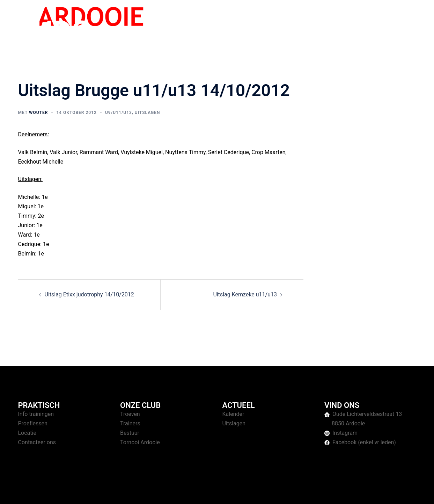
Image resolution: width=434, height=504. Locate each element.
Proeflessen (33, 423)
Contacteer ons (37, 442)
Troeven (130, 414)
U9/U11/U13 (119, 113)
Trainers (130, 423)
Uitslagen (148, 113)
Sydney (153, 492)
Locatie (27, 433)
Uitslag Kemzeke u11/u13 (245, 294)
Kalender (233, 414)
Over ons (374, 24)
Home (284, 24)
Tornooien (344, 24)
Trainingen (312, 24)
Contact (402, 24)
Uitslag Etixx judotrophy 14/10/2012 (89, 294)
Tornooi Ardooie (140, 442)
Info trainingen (36, 414)
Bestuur (130, 433)
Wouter (38, 113)
